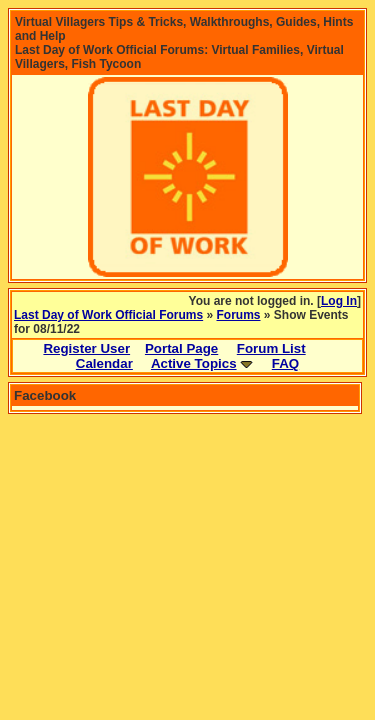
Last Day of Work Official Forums (108, 315)
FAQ (285, 363)
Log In (339, 301)
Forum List (271, 348)
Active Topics (194, 363)
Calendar (104, 363)
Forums (239, 315)
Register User (86, 348)
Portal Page (181, 348)
